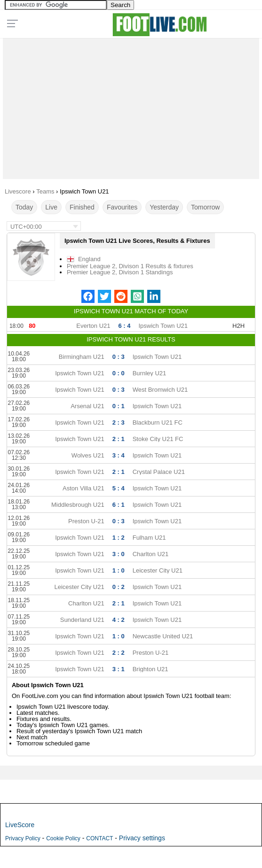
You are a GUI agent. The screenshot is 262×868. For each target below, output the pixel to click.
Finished (82, 207)
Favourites (122, 207)
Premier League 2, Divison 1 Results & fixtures (130, 266)
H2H (238, 326)
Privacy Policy (23, 838)
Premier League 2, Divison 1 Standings (120, 272)
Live (51, 207)
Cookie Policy (63, 838)
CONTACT (99, 838)
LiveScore (20, 825)
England (89, 259)
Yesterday (164, 207)
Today (24, 207)
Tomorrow (205, 207)
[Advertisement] (131, 106)
